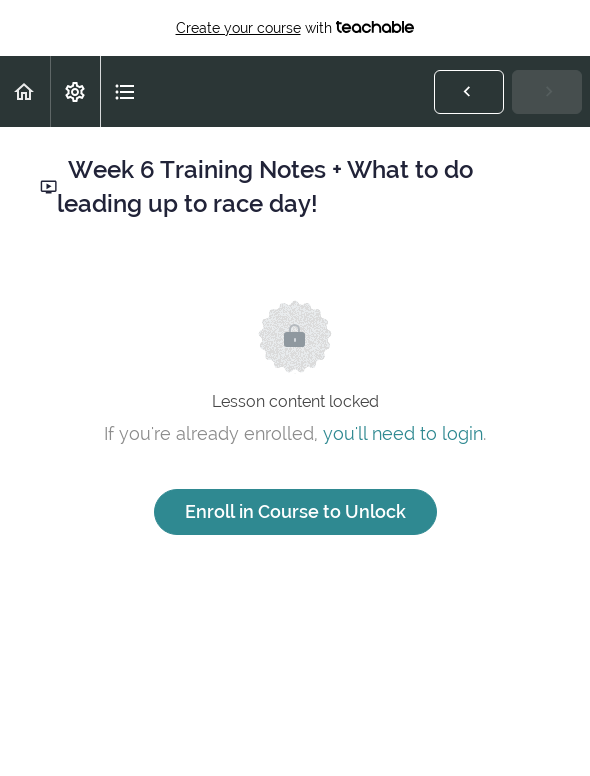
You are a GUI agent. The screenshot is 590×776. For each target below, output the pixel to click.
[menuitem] (75, 91)
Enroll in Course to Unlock (295, 511)
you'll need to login (403, 433)
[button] (25, 91)
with (295, 28)
